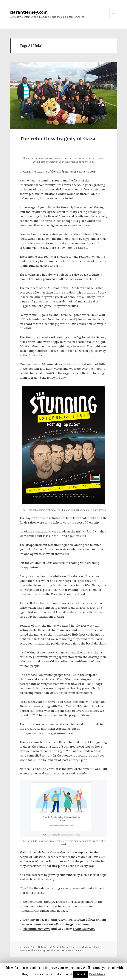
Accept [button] (81, 974)
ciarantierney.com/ (37, 928)
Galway (66, 947)
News (44, 947)
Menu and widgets (113, 18)
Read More (97, 974)
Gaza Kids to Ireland (88, 947)
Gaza (73, 947)
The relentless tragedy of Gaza (58, 138)
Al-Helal (57, 947)
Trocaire (50, 950)
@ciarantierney (84, 928)
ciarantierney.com (29, 12)
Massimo (25, 950)
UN (58, 950)
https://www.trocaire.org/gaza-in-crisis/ (46, 733)
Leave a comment (74, 950)
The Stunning (38, 950)
